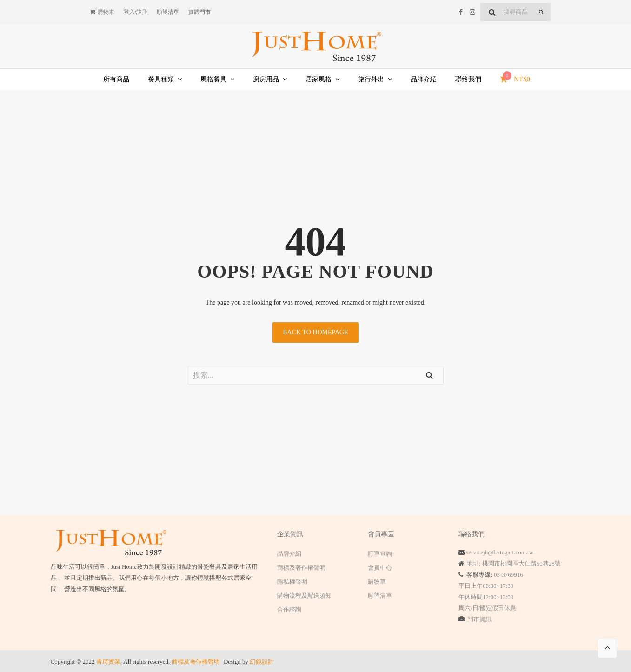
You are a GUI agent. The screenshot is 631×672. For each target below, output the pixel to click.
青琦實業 (108, 662)
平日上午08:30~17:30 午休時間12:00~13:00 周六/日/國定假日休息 (487, 597)
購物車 (377, 582)
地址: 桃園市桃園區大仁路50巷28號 (514, 563)
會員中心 (380, 568)
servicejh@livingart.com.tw (500, 552)
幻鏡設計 (262, 662)
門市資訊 (479, 619)
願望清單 (380, 595)
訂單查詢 (380, 554)
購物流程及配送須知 (304, 595)
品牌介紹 (289, 554)
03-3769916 (508, 575)
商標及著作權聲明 (301, 568)
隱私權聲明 (292, 582)
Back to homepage (315, 332)
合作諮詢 (289, 609)
